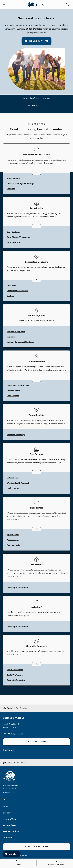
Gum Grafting (13, 242)
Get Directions (36, 742)
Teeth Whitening (15, 675)
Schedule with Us (37, 41)
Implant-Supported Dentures (21, 342)
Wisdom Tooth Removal (18, 483)
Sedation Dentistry (16, 435)
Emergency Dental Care (18, 385)
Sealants (11, 189)
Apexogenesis (13, 545)
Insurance (7, 837)
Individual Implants (16, 332)
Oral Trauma (13, 396)
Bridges (10, 296)
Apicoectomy (13, 540)
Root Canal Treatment (17, 291)
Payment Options (11, 831)
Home (6, 807)
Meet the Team (10, 819)
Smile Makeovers (15, 670)
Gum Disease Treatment (18, 237)
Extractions (12, 478)
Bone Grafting (13, 232)
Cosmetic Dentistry (16, 680)
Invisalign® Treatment (17, 587)
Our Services (9, 813)
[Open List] (36, 173)
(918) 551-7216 (40, 105)
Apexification (13, 535)
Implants (11, 337)
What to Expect (10, 825)
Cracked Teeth (14, 390)
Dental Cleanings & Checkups (21, 183)
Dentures (11, 285)
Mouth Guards (13, 178)
